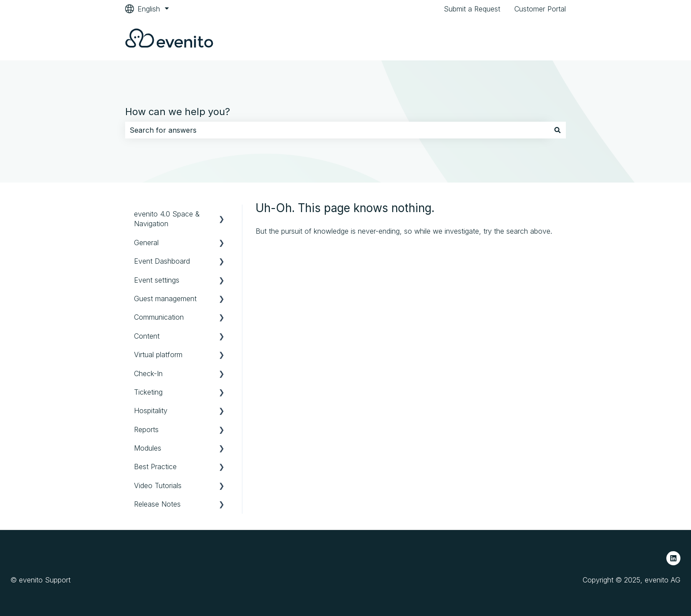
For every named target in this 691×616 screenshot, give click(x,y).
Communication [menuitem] (159, 317)
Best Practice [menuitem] (155, 467)
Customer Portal (540, 9)
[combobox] (337, 130)
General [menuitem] (146, 243)
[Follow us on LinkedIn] (673, 558)
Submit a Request (472, 9)
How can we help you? (178, 112)
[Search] (557, 130)
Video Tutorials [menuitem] (158, 485)
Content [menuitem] (147, 336)
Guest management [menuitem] (165, 299)
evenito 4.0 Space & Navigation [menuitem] (167, 219)
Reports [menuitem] (146, 429)
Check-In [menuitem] (148, 373)
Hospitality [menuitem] (151, 411)
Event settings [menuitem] (157, 280)
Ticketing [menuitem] (148, 392)
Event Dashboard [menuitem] (162, 261)
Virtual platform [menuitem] (158, 355)
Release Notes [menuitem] (157, 504)
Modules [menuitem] (148, 448)
